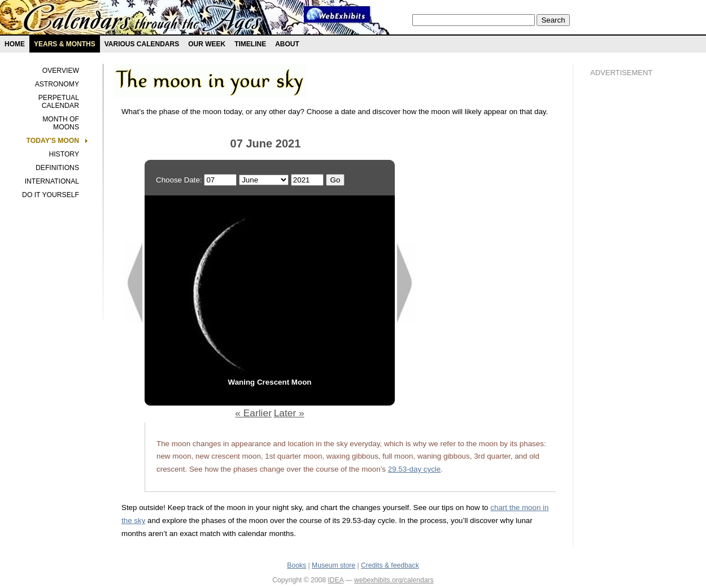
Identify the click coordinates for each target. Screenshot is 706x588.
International (52, 181)
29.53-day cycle (415, 469)
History (64, 154)
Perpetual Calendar (59, 102)
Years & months (65, 44)
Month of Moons (61, 123)
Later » (289, 413)
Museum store (334, 565)
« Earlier (253, 413)
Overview (61, 71)
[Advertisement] (635, 277)
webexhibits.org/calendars (394, 580)
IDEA (335, 580)
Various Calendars (142, 44)
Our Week (207, 44)
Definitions (57, 168)
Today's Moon (53, 141)
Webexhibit (337, 14)
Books (297, 565)
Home (15, 44)
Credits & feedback (390, 565)
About (287, 44)
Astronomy (57, 84)
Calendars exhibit (143, 20)
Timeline (250, 44)
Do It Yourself (51, 195)
